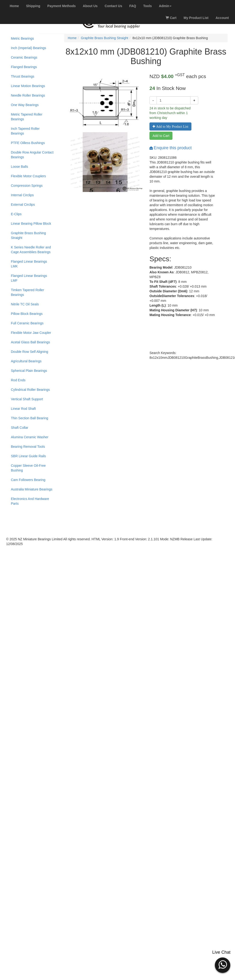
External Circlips (23, 205)
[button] (165, 6)
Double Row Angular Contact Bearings (32, 155)
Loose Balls (19, 167)
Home (72, 38)
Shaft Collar (20, 428)
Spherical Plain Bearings (29, 371)
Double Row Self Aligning (29, 352)
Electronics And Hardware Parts (30, 501)
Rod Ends (18, 380)
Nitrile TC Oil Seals (25, 304)
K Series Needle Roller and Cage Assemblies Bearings (31, 250)
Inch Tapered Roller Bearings (25, 131)
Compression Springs (27, 186)
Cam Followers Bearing (28, 480)
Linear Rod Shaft (23, 409)
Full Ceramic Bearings (27, 323)
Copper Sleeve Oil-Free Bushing (28, 468)
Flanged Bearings (24, 67)
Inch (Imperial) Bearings (29, 48)
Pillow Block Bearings (27, 314)
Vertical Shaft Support (27, 399)
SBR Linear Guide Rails (28, 456)
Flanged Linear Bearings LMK (29, 264)
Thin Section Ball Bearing (29, 418)
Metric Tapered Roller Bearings (27, 117)
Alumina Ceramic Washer (30, 437)
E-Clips (16, 214)
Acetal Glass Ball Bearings (30, 342)
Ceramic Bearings (24, 57)
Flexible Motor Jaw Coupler (31, 333)
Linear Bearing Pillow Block (31, 224)
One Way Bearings (25, 105)
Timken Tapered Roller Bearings (27, 292)
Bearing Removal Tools (28, 447)
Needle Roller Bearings (28, 95)
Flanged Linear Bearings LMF (29, 278)
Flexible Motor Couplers (28, 176)
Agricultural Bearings (26, 361)
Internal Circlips (22, 195)
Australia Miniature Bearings (32, 489)
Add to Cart (161, 136)
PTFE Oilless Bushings (28, 143)
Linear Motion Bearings (28, 86)
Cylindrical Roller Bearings (30, 390)
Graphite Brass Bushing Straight (28, 235)
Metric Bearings (22, 38)
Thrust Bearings (23, 76)
